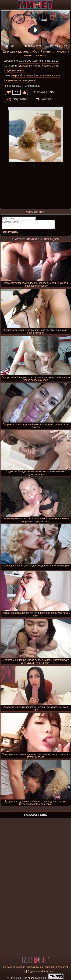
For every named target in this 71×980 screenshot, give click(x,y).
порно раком (13, 80)
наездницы (30, 80)
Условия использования (29, 967)
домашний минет (30, 66)
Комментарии (47, 92)
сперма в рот (50, 66)
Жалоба (46, 99)
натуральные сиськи (48, 75)
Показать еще (35, 815)
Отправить (11, 232)
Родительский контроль (41, 971)
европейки (19, 75)
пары (30, 75)
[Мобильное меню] (3, 5)
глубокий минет (15, 70)
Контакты (8, 967)
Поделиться (21, 99)
